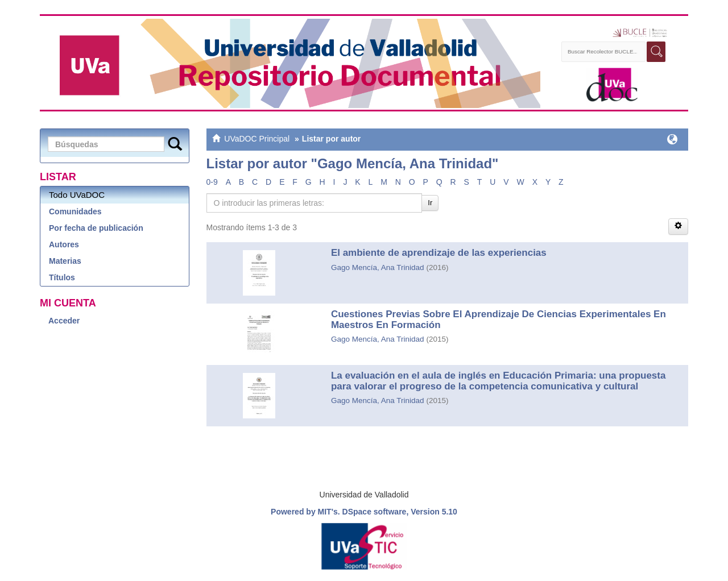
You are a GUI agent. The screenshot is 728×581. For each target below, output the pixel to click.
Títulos (62, 277)
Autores (64, 244)
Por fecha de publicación (96, 228)
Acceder (64, 321)
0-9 (212, 182)
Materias (65, 261)
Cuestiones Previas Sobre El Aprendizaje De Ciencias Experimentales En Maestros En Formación (499, 319)
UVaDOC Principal (257, 139)
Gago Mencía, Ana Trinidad (378, 267)
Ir (430, 203)
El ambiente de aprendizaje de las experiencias (439, 253)
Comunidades (75, 211)
